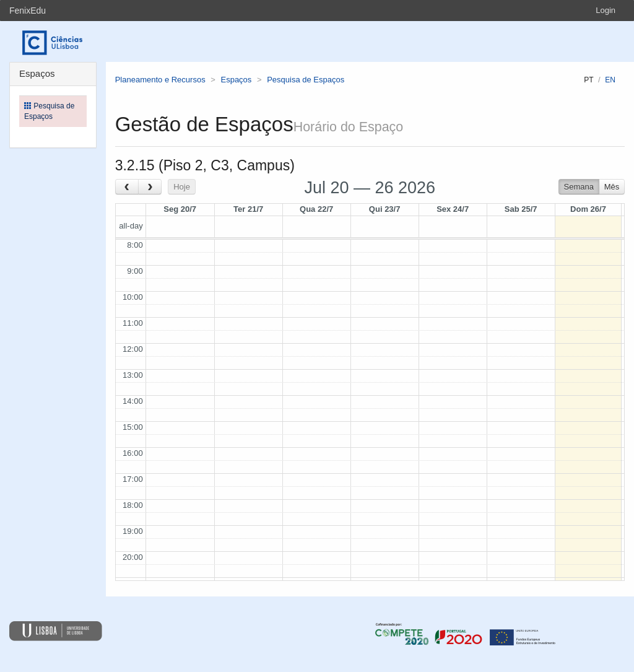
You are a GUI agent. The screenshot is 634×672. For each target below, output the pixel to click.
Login (606, 10)
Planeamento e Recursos (160, 80)
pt (588, 80)
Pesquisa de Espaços (306, 80)
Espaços (236, 80)
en (610, 80)
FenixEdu (28, 11)
